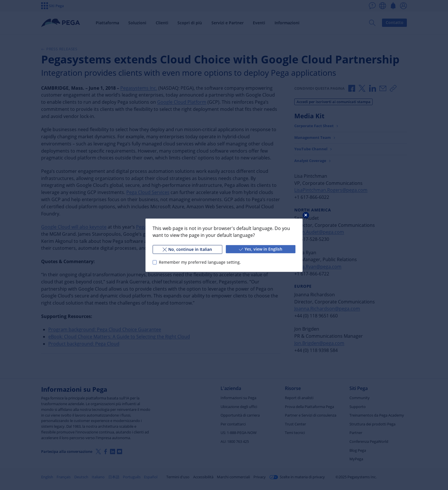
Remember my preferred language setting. (200, 262)
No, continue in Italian (187, 249)
